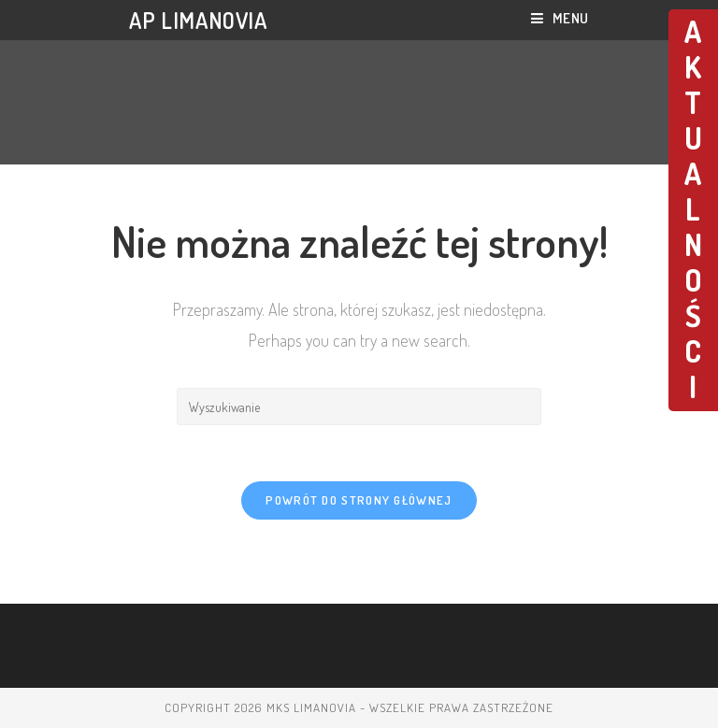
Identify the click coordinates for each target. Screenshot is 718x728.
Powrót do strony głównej (359, 500)
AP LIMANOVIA (198, 20)
